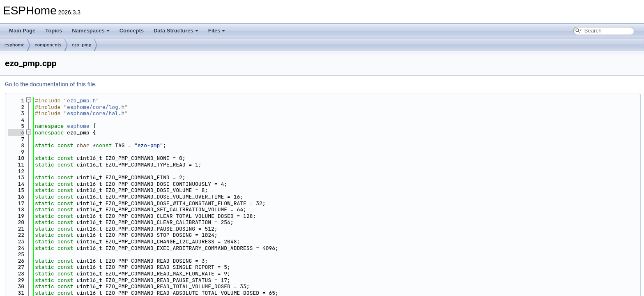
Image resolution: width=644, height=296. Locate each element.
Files (217, 31)
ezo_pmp (82, 45)
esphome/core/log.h (96, 107)
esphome (14, 45)
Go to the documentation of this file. (51, 84)
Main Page (22, 31)
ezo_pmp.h (81, 101)
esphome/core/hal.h (96, 113)
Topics (54, 31)
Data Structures (176, 31)
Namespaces (91, 31)
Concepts (132, 31)
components (48, 45)
